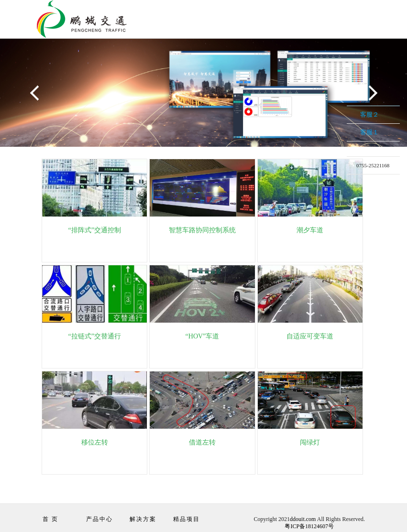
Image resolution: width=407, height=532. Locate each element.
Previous (36, 94)
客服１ (369, 132)
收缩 (339, 138)
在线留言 (366, 181)
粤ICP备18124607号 (309, 526)
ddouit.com (303, 519)
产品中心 (99, 519)
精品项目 (187, 519)
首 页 (50, 519)
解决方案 (143, 519)
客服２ (369, 114)
